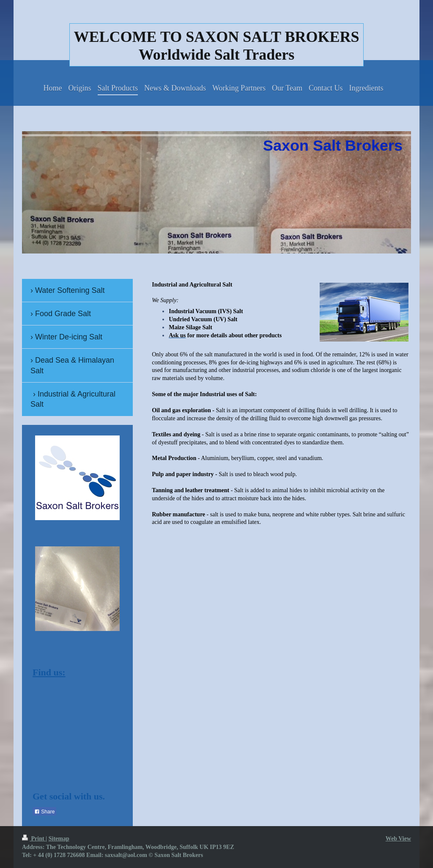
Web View (398, 839)
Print (34, 839)
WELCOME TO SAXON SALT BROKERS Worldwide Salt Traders (217, 46)
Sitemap (59, 839)
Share (44, 812)
